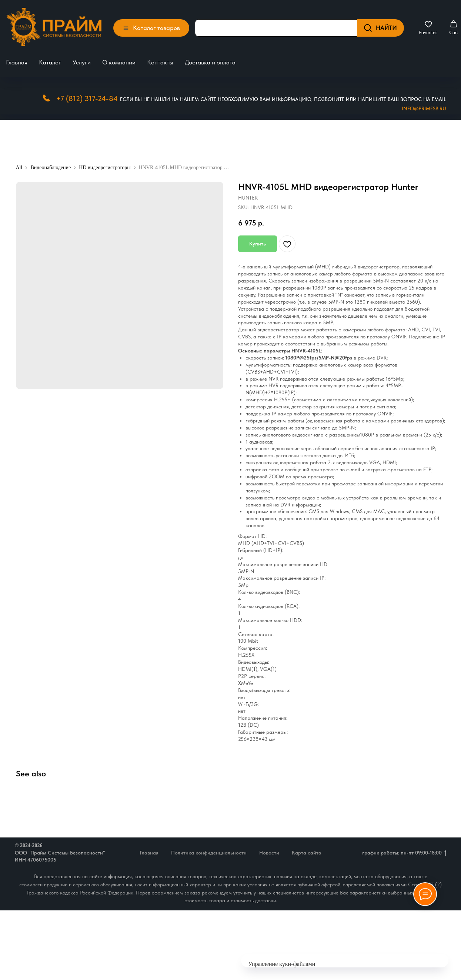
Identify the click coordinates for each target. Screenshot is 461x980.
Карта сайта (307, 849)
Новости (269, 849)
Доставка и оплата (210, 60)
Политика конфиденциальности (209, 849)
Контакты (160, 60)
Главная (17, 60)
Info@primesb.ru (424, 104)
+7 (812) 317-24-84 (87, 94)
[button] (428, 26)
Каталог (50, 60)
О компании (119, 60)
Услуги (82, 60)
